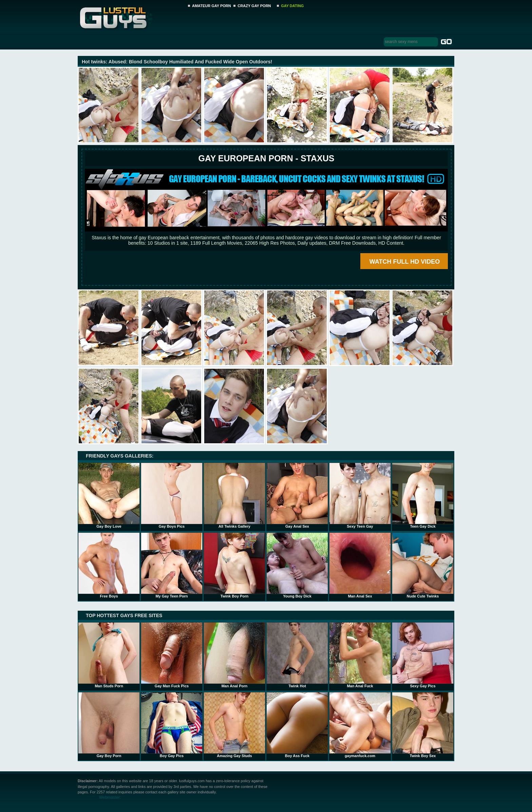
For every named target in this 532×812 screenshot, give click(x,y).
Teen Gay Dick (423, 495)
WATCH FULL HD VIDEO (405, 262)
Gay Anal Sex (297, 495)
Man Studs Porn (109, 655)
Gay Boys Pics (172, 495)
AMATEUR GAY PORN (212, 6)
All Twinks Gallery (234, 495)
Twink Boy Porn (234, 565)
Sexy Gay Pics (423, 655)
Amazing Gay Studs (234, 725)
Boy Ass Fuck (297, 725)
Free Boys (109, 565)
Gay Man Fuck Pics (172, 655)
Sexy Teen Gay (360, 495)
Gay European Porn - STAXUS (266, 158)
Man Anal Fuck (360, 655)
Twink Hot (297, 655)
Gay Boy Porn (109, 725)
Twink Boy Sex (423, 725)
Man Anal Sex (360, 565)
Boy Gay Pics (172, 725)
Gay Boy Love (109, 495)
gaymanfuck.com (360, 725)
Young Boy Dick (297, 565)
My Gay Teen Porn (172, 565)
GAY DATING (292, 6)
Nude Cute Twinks (423, 565)
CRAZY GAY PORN (254, 6)
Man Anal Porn (234, 655)
